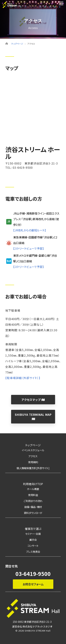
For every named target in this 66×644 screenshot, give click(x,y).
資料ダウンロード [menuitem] (33, 513)
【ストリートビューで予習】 (29, 248)
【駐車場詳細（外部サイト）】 (23, 378)
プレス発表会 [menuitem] (33, 552)
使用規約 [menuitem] (33, 462)
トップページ (17, 44)
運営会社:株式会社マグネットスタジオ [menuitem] (32, 626)
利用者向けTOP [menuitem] (33, 484)
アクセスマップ (33, 400)
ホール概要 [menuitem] (33, 489)
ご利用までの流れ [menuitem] (33, 501)
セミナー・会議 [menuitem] (33, 534)
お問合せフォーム (33, 584)
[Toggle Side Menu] (61, 3)
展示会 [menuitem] (33, 540)
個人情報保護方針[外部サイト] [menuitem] (33, 468)
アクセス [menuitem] (33, 456)
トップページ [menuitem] (33, 445)
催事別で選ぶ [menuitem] (33, 529)
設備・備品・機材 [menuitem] (33, 507)
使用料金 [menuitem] (33, 495)
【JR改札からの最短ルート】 (30, 230)
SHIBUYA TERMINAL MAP (33, 416)
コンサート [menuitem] (33, 546)
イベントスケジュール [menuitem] (33, 450)
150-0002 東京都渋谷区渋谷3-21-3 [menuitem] (32, 622)
